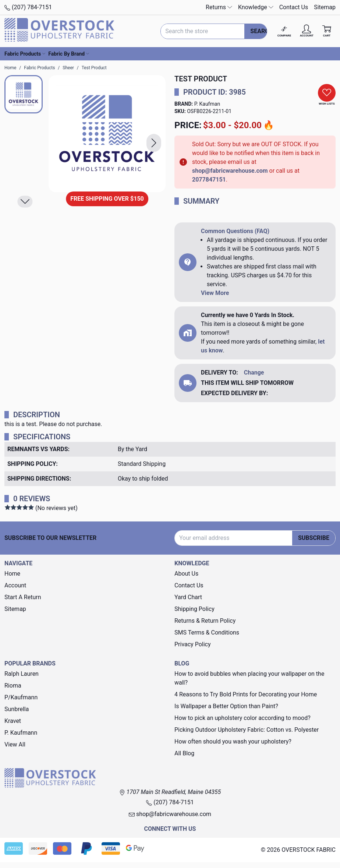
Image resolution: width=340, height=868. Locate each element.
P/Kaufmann (21, 697)
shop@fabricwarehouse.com (230, 171)
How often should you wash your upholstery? (233, 742)
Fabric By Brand (69, 54)
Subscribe (314, 538)
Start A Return (23, 597)
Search (262, 31)
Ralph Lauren (22, 674)
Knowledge (256, 7)
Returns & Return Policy (205, 621)
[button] (154, 143)
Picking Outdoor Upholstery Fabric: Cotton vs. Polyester (247, 730)
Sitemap (325, 7)
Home (12, 574)
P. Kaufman (207, 104)
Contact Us (294, 7)
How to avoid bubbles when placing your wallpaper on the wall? (249, 678)
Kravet (13, 721)
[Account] (307, 31)
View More (215, 293)
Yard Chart (188, 597)
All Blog (184, 753)
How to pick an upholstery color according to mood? (242, 718)
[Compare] (284, 31)
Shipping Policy (194, 609)
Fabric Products (25, 54)
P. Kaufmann (21, 733)
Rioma (13, 686)
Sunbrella (17, 709)
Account (15, 585)
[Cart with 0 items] (327, 31)
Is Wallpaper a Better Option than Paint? (226, 706)
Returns (219, 7)
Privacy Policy (193, 644)
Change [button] (254, 372)
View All (15, 744)
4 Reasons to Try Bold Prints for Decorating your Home (246, 694)
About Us (186, 574)
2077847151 (209, 180)
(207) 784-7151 (28, 7)
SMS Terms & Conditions (207, 632)
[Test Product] (107, 134)
